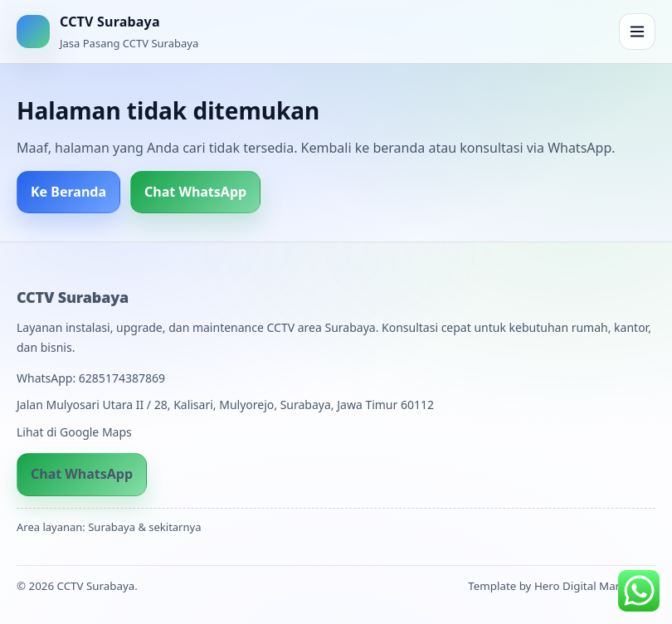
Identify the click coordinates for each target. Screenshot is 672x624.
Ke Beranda (68, 192)
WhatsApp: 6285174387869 (91, 378)
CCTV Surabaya (73, 297)
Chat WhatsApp (195, 192)
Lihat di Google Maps (74, 432)
